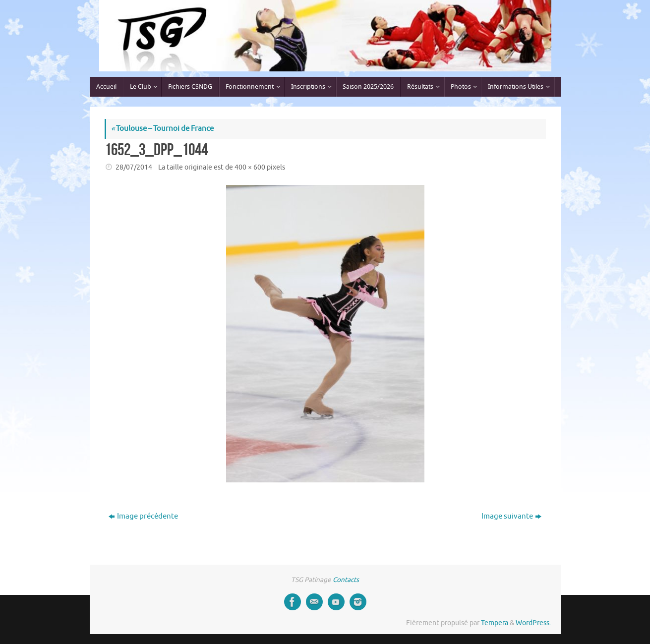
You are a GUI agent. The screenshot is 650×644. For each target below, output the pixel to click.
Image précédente (143, 516)
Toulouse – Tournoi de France (162, 129)
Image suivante (511, 516)
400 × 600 (250, 167)
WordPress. (533, 623)
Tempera (495, 623)
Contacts (346, 580)
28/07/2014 (134, 167)
